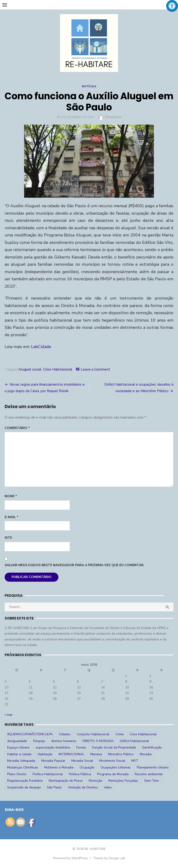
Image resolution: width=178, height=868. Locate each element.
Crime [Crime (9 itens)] (120, 734)
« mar (9, 715)
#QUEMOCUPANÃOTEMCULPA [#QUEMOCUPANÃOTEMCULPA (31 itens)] (30, 734)
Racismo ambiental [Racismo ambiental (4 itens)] (149, 774)
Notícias (89, 86)
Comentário (17, 428)
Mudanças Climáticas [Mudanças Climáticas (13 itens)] (23, 767)
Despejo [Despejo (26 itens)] (39, 741)
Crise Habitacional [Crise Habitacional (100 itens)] (143, 734)
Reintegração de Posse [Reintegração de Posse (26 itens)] (66, 781)
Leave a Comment (95, 369)
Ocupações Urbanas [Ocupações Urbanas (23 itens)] (116, 767)
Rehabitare (113, 117)
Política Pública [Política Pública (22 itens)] (80, 774)
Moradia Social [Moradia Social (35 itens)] (82, 761)
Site (8, 538)
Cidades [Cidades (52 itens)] (65, 734)
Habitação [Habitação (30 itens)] (45, 754)
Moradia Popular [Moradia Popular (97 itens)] (53, 761)
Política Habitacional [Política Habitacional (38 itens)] (48, 774)
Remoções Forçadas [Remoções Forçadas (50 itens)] (123, 781)
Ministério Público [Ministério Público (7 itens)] (121, 754)
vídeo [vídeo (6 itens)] (108, 787)
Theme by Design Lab (109, 858)
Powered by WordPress (70, 858)
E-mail (11, 517)
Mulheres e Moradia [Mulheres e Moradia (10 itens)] (59, 767)
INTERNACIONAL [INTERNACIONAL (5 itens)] (71, 754)
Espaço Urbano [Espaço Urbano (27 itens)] (18, 747)
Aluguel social (30, 369)
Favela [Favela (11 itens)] (81, 747)
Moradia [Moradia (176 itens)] (146, 754)
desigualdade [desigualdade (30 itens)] (17, 741)
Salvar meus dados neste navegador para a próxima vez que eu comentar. (75, 565)
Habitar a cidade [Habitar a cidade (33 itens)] (19, 754)
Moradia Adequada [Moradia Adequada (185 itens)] (21, 761)
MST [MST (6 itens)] (135, 761)
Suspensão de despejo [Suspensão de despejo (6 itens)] (24, 787)
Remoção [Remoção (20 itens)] (96, 781)
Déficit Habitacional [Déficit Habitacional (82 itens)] (134, 741)
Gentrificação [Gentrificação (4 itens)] (152, 747)
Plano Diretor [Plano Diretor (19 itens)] (17, 774)
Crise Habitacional (58, 369)
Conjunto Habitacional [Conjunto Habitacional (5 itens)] (93, 734)
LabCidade (41, 347)
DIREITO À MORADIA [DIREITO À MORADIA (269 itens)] (98, 741)
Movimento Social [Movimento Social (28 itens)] (112, 761)
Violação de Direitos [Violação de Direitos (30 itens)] (83, 787)
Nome (11, 496)
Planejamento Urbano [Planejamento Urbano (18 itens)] (153, 767)
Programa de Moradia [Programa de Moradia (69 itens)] (113, 774)
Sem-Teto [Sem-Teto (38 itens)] (151, 781)
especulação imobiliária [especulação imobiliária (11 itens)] (53, 747)
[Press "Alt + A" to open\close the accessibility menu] (172, 6)
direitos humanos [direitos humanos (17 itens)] (64, 741)
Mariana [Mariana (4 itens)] (96, 754)
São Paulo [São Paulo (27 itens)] (54, 787)
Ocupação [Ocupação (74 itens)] (87, 767)
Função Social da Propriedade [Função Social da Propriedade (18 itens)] (114, 747)
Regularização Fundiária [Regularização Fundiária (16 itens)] (25, 781)
